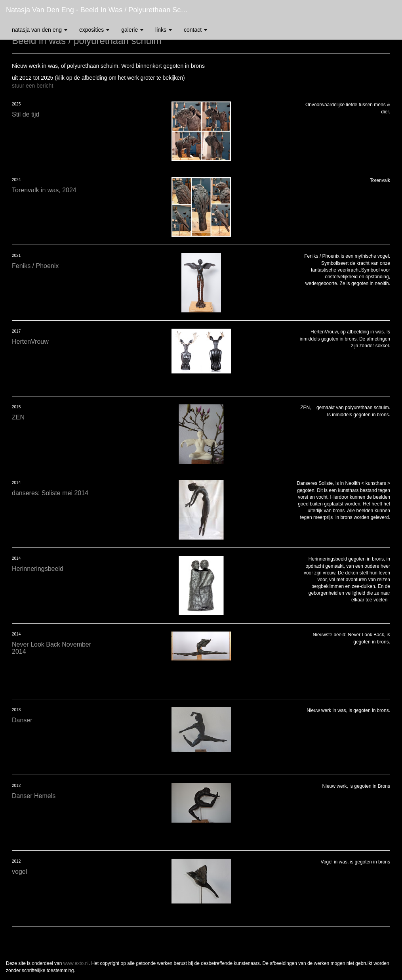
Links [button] (164, 30)
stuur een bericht (32, 86)
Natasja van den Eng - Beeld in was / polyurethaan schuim (101, 10)
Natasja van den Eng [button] (40, 30)
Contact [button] (195, 30)
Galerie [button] (132, 30)
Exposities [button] (94, 30)
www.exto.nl (76, 963)
